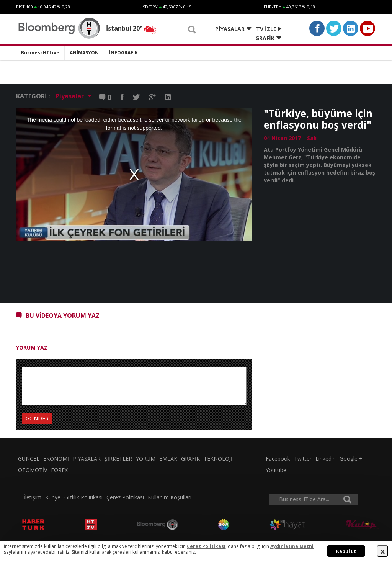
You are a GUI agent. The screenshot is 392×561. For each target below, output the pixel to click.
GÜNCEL (29, 459)
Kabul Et (346, 551)
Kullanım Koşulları (170, 497)
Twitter (303, 459)
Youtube (276, 470)
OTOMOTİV (33, 470)
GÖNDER (37, 418)
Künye (53, 497)
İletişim (33, 497)
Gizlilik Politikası (83, 497)
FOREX (59, 470)
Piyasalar (73, 96)
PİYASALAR (87, 459)
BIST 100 (24, 7)
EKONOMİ (56, 459)
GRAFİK (190, 459)
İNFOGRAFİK (123, 53)
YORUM (146, 459)
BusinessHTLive (40, 53)
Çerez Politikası (125, 497)
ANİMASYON (84, 53)
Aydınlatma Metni (292, 546)
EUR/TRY (273, 7)
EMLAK (168, 459)
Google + (351, 459)
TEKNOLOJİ (218, 459)
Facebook (278, 459)
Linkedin (326, 459)
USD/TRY (149, 7)
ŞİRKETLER (118, 459)
